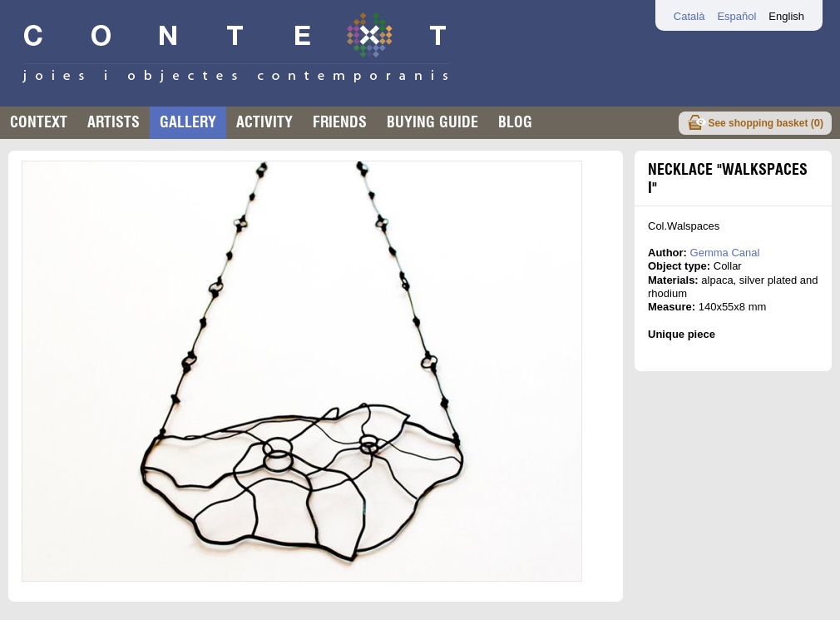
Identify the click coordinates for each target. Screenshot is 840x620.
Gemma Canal (725, 253)
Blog (515, 122)
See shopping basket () (766, 123)
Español (736, 16)
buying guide (432, 122)
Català (689, 16)
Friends (340, 122)
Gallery (188, 122)
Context (39, 122)
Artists (114, 122)
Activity (264, 122)
